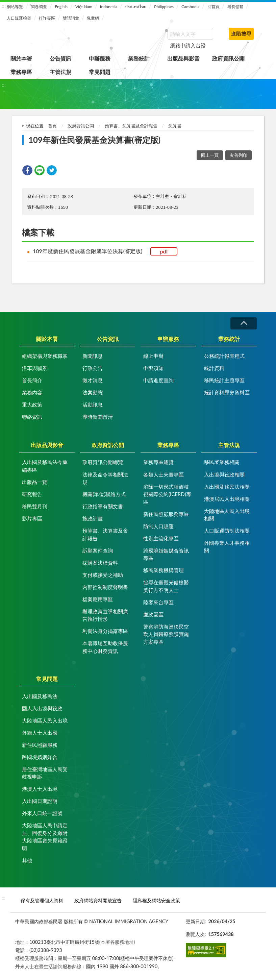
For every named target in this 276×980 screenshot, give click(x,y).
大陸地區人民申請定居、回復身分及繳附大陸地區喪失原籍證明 (45, 837)
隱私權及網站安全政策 (156, 900)
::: (4, 6)
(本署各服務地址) (117, 942)
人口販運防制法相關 (227, 531)
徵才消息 (93, 380)
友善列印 (239, 155)
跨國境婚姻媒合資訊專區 (166, 554)
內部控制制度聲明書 (105, 587)
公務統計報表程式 (224, 356)
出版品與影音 (183, 58)
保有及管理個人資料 (42, 900)
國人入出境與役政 (42, 708)
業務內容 (32, 392)
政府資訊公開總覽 (103, 462)
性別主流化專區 (161, 538)
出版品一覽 (35, 482)
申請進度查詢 (158, 380)
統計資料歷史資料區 (227, 392)
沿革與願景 (35, 368)
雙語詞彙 (71, 18)
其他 (27, 860)
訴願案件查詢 (98, 550)
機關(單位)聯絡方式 (104, 494)
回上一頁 (210, 155)
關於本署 (21, 58)
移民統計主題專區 (224, 380)
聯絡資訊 (32, 417)
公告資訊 (60, 58)
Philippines (164, 7)
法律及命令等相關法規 (105, 478)
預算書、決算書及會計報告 (131, 126)
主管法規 (60, 72)
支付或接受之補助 (103, 575)
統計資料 (214, 368)
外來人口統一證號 (42, 813)
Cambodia (191, 7)
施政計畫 (93, 518)
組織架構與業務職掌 (45, 356)
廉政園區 (153, 614)
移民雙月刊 (35, 506)
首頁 (52, 126)
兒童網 (93, 18)
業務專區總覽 (158, 462)
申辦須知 (153, 368)
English (61, 7)
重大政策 (32, 405)
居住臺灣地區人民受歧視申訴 (45, 773)
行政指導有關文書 (103, 506)
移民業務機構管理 (164, 570)
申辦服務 (100, 58)
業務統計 (139, 58)
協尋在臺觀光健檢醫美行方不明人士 (166, 586)
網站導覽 (15, 7)
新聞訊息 (93, 356)
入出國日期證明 (40, 801)
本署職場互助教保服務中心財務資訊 (105, 647)
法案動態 (93, 392)
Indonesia (109, 7)
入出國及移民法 (40, 696)
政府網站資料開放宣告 (98, 900)
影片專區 (32, 518)
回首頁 (214, 7)
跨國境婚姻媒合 (40, 757)
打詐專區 (47, 18)
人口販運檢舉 (19, 18)
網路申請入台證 (188, 45)
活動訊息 (93, 405)
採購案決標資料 (100, 563)
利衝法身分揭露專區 (105, 631)
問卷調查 (39, 7)
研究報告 (32, 494)
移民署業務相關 (222, 462)
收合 (244, 323)
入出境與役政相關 (224, 474)
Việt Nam (84, 7)
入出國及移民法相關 (227, 487)
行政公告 (93, 368)
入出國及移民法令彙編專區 (45, 466)
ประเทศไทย (136, 7)
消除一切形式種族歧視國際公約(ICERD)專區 (167, 494)
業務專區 (21, 72)
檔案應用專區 (98, 599)
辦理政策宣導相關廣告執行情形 (105, 615)
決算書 (175, 126)
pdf (164, 251)
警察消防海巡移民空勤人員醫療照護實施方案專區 (166, 634)
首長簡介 (32, 380)
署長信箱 (235, 7)
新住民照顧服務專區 (166, 514)
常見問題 (100, 72)
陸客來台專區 (158, 602)
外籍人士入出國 (40, 733)
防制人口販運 (158, 526)
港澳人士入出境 (40, 789)
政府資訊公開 (228, 58)
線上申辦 (153, 356)
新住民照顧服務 (40, 745)
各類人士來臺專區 (164, 474)
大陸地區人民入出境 (45, 720)
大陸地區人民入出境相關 (227, 515)
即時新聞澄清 (98, 417)
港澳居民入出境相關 (227, 499)
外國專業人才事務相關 (227, 547)
